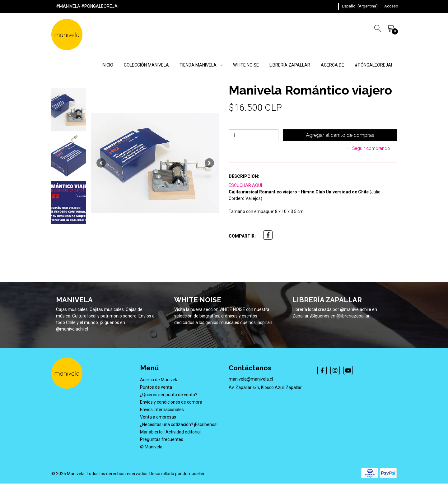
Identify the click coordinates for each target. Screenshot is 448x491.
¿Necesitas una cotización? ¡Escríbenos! (179, 424)
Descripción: (244, 176)
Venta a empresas (158, 417)
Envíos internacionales (162, 410)
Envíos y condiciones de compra (171, 402)
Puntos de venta (156, 387)
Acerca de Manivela (159, 380)
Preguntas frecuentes (162, 439)
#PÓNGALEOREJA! (373, 65)
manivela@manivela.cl (251, 379)
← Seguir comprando (368, 148)
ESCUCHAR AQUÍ (245, 185)
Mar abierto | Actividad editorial (170, 432)
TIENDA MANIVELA (201, 65)
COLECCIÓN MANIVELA (146, 65)
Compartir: (242, 236)
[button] (360, 6)
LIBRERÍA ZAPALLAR (290, 65)
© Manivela (151, 447)
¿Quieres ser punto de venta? (169, 395)
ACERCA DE (332, 65)
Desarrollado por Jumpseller (177, 474)
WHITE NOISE (246, 65)
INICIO (107, 65)
